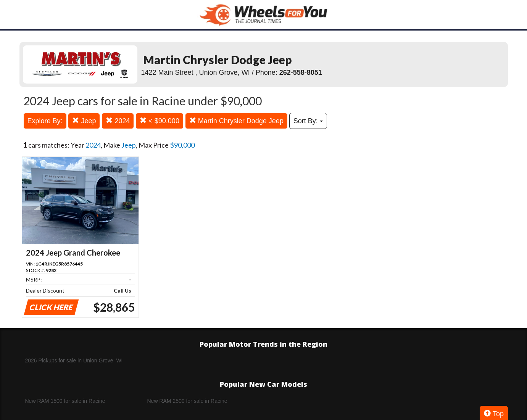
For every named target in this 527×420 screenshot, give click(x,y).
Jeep (84, 121)
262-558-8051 (301, 72)
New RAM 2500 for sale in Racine (187, 401)
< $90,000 (160, 121)
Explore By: (45, 121)
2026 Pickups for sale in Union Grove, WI (74, 360)
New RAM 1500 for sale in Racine (65, 401)
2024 (118, 121)
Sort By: (308, 121)
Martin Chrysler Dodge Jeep (236, 121)
